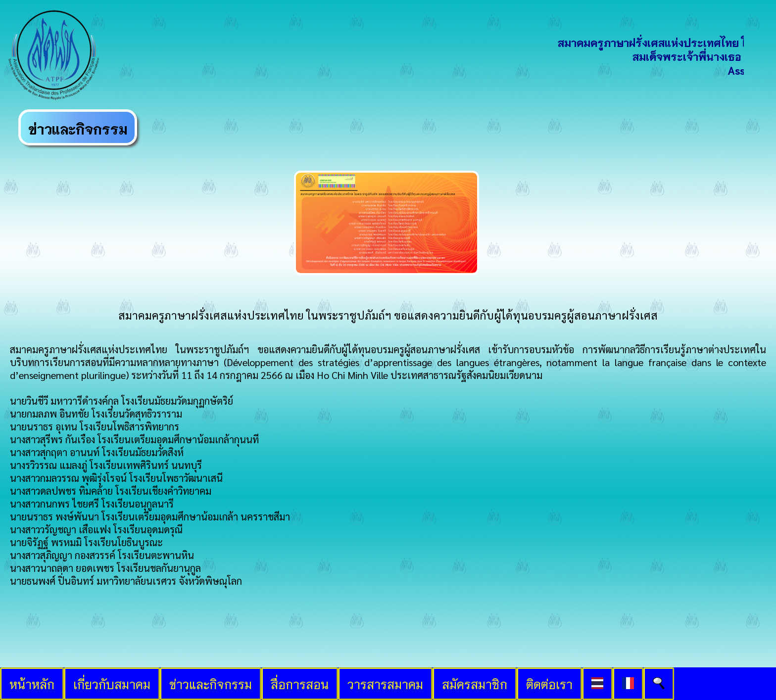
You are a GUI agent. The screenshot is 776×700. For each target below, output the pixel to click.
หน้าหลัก (32, 684)
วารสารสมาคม (385, 684)
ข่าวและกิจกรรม (211, 684)
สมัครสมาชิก (475, 684)
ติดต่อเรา (549, 684)
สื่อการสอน (300, 684)
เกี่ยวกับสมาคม (112, 684)
